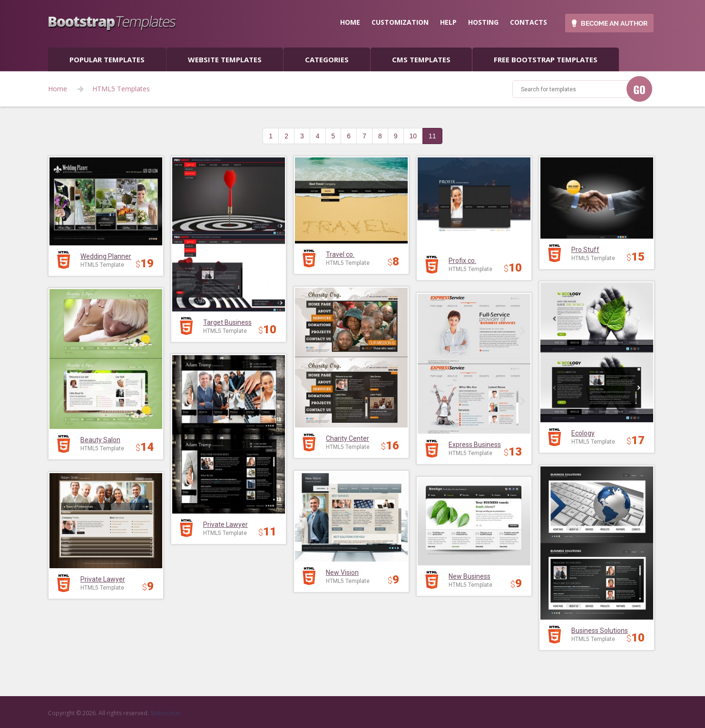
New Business (470, 576)
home (350, 22)
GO (639, 89)
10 (413, 136)
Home (58, 89)
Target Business (227, 322)
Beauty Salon (100, 440)
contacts (529, 22)
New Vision (342, 573)
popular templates (107, 59)
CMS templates (421, 59)
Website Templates (225, 59)
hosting (483, 22)
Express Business (475, 445)
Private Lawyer (225, 524)
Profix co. (462, 261)
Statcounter (166, 713)
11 (432, 136)
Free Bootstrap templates (546, 59)
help (448, 22)
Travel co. (340, 254)
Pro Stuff (585, 250)
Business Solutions (600, 631)
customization (400, 22)
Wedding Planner (106, 256)
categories (327, 59)
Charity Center (348, 438)
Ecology (583, 433)
